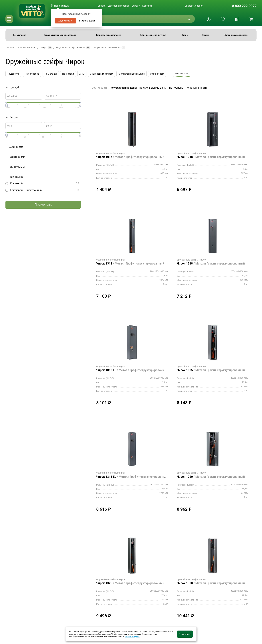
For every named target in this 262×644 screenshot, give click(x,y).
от (9, 96)
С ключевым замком (101, 74)
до (47, 96)
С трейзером (157, 74)
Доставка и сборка (119, 6)
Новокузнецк (61, 6)
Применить (43, 205)
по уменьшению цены (153, 88)
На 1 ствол (68, 74)
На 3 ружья (51, 74)
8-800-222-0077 (244, 6)
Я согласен (185, 634)
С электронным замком (132, 74)
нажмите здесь (132, 636)
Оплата (101, 6)
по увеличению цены (124, 88)
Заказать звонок (194, 6)
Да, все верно (65, 21)
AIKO (82, 74)
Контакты (148, 6)
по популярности (196, 88)
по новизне (176, 88)
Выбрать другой (87, 21)
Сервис (136, 6)
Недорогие (13, 74)
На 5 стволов (32, 74)
